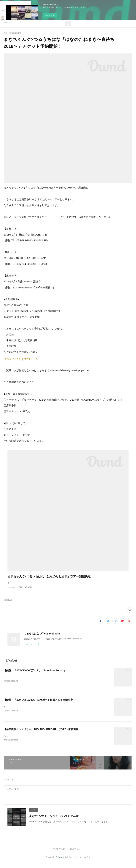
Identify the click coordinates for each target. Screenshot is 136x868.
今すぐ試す (50, 15)
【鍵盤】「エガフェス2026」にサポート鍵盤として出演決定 (38, 704)
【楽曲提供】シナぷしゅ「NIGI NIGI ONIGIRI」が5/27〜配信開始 (41, 733)
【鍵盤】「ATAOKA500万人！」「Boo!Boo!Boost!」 (35, 674)
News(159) (8, 604)
